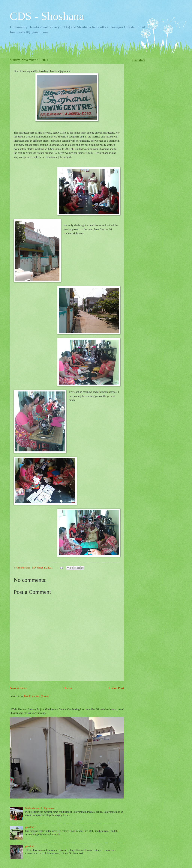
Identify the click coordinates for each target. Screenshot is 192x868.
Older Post (116, 688)
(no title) (30, 827)
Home (68, 688)
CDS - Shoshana (47, 16)
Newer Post (18, 688)
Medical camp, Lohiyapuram (40, 808)
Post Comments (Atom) (36, 696)
